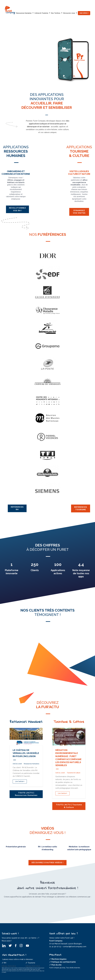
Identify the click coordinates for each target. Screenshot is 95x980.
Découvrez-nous (69, 13)
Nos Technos (56, 13)
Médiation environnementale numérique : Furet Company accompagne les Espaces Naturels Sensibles (68, 758)
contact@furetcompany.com (75, 947)
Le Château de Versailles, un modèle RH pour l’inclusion (26, 753)
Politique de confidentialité (64, 962)
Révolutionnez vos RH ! (17, 209)
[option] (47, 57)
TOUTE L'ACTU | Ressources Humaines (26, 794)
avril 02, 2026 (60, 773)
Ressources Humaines (24, 13)
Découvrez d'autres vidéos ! (47, 863)
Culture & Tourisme (41, 13)
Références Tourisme (81, 508)
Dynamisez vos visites (79, 212)
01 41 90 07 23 (55, 947)
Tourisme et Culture (74, 773)
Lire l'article (20, 781)
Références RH (17, 508)
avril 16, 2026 (17, 764)
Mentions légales (59, 959)
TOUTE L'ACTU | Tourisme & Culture (69, 806)
